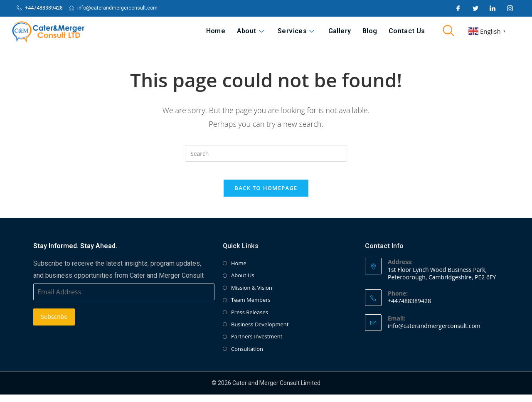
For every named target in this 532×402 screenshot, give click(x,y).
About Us (243, 283)
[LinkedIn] (493, 8)
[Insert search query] (266, 153)
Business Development (260, 332)
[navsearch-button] (448, 31)
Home (242, 31)
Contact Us (409, 31)
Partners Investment (257, 344)
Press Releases (250, 320)
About (272, 31)
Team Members (251, 307)
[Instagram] (510, 8)
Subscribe (54, 324)
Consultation (247, 356)
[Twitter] (475, 8)
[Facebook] (458, 8)
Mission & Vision (252, 295)
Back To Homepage (266, 195)
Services (313, 31)
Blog (377, 31)
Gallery (351, 31)
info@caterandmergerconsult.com (434, 333)
